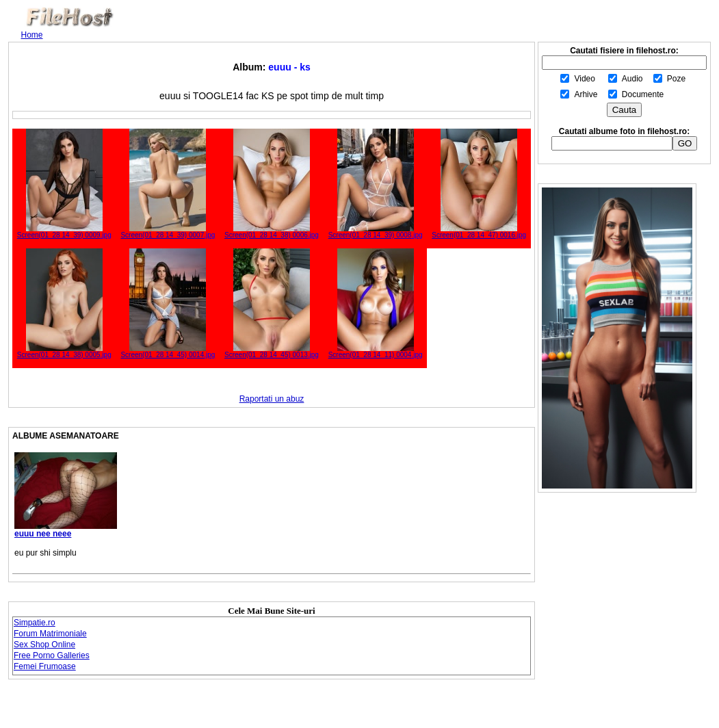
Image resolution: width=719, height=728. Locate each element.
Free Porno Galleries (52, 655)
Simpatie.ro (35, 623)
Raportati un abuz (272, 399)
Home (32, 35)
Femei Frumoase (45, 666)
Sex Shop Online (44, 645)
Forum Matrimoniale (50, 634)
